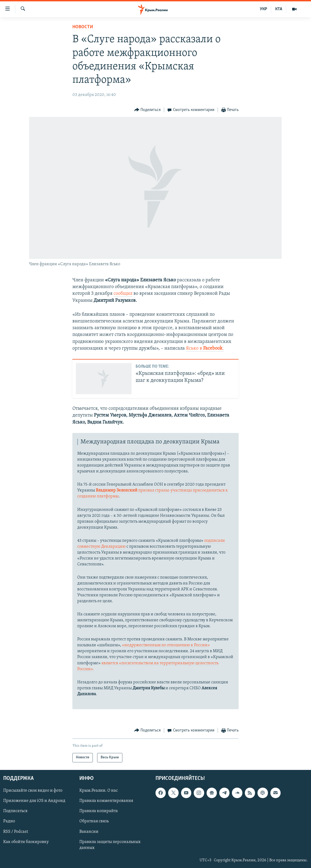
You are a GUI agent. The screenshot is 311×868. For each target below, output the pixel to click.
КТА (279, 9)
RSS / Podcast (16, 831)
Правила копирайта (99, 811)
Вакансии (89, 831)
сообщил (123, 294)
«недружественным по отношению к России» (166, 645)
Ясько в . (205, 348)
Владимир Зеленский (117, 490)
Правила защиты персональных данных (110, 845)
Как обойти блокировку (26, 842)
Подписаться (15, 811)
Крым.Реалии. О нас (99, 791)
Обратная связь (94, 821)
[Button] (148, 110)
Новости (83, 27)
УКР (264, 9)
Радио (9, 821)
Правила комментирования (106, 801)
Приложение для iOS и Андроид (34, 801)
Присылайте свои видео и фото (33, 791)
